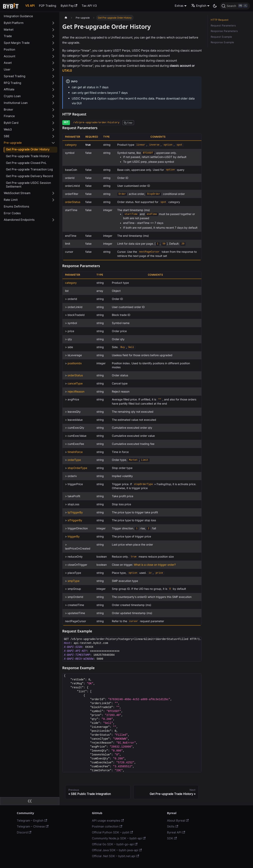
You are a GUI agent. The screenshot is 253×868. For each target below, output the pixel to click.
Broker (8, 109)
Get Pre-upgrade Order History (28, 149)
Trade (8, 36)
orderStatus (73, 202)
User (7, 69)
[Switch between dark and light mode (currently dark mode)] (215, 6)
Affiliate (9, 89)
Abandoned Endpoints (19, 220)
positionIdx (75, 363)
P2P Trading (48, 6)
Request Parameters (223, 26)
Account (9, 56)
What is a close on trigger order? (155, 565)
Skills (173, 826)
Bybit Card (11, 123)
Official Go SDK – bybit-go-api (115, 844)
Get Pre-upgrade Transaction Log (29, 169)
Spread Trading (15, 76)
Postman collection (107, 826)
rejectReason (76, 392)
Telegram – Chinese (33, 826)
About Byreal (178, 821)
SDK (172, 838)
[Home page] (66, 18)
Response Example (222, 42)
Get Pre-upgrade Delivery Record (29, 176)
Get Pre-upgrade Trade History (28, 156)
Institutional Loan (16, 103)
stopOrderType (77, 468)
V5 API (30, 6)
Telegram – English (32, 821)
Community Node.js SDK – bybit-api (119, 838)
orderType (74, 460)
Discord (24, 832)
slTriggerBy (75, 520)
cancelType (75, 383)
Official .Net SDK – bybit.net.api (115, 856)
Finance (9, 116)
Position (9, 49)
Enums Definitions (17, 206)
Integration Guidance (18, 16)
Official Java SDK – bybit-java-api (117, 850)
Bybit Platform (14, 23)
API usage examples (108, 821)
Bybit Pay (69, 6)
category (71, 145)
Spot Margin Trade (17, 43)
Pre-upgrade (13, 143)
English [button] (199, 6)
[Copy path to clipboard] (128, 123)
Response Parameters (224, 31)
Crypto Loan (12, 96)
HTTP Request (220, 20)
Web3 (8, 129)
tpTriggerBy (75, 512)
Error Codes (12, 213)
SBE (7, 136)
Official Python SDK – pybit (112, 832)
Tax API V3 (89, 6)
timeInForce (75, 452)
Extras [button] (179, 6)
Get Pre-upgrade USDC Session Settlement (28, 185)
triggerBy (74, 536)
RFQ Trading (12, 83)
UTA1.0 (67, 71)
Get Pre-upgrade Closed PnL (26, 163)
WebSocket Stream (17, 193)
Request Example (221, 37)
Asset (8, 63)
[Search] (235, 6)
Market (9, 30)
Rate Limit (11, 200)
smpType (74, 581)
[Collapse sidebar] (30, 801)
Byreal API (176, 832)
